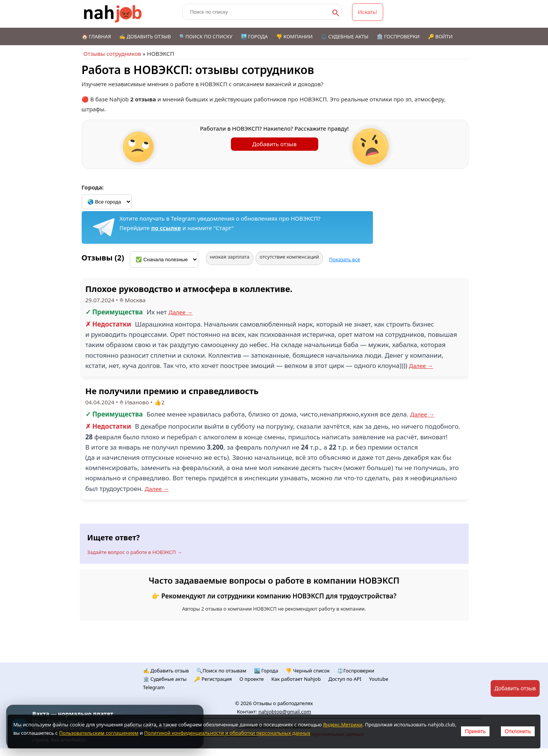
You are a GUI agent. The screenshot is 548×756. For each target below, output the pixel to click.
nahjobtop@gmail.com (285, 712)
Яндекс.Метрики (343, 724)
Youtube (379, 679)
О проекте (252, 679)
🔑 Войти (440, 36)
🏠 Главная (96, 36)
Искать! (368, 12)
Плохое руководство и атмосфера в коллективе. (189, 289)
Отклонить (518, 731)
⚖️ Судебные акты (345, 36)
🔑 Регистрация (213, 679)
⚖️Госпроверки (356, 671)
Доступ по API (345, 679)
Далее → (181, 312)
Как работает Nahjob (296, 679)
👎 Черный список (308, 671)
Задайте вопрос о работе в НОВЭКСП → (135, 552)
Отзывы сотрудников (112, 54)
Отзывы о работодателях (283, 703)
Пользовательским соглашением (99, 733)
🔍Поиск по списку (206, 36)
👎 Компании (294, 36)
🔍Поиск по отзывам (221, 671)
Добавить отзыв (274, 144)
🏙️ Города (254, 36)
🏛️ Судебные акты (165, 679)
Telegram (154, 687)
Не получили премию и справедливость (172, 391)
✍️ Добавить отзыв (145, 36)
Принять (475, 731)
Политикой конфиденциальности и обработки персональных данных (227, 733)
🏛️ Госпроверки (398, 36)
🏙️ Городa (266, 671)
